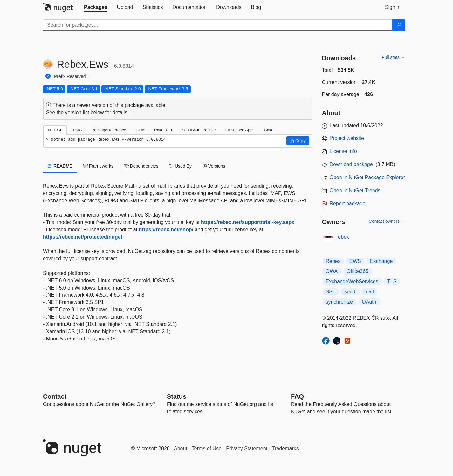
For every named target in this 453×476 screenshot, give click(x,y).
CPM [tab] (140, 130)
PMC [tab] (77, 130)
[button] (298, 141)
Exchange (381, 261)
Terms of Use (207, 448)
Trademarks (285, 448)
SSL (331, 292)
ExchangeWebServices (352, 281)
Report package (348, 203)
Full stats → (394, 57)
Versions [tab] (214, 166)
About (181, 448)
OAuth (369, 302)
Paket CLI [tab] (163, 130)
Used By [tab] (180, 166)
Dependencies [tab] (141, 166)
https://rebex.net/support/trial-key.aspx (248, 222)
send (350, 292)
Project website (347, 138)
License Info (343, 151)
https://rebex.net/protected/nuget (83, 237)
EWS (355, 261)
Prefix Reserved (70, 76)
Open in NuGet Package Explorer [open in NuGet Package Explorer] (367, 177)
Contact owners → (387, 221)
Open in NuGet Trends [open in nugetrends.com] (355, 190)
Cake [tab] (269, 130)
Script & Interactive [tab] (199, 130)
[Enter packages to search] (218, 25)
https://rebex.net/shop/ (166, 230)
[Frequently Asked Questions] (297, 396)
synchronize (339, 302)
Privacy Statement (247, 448)
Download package (351, 164)
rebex (343, 237)
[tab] (96, 7)
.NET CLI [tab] (55, 130)
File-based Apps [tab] (240, 130)
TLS (392, 281)
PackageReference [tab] (109, 130)
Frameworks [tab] (98, 166)
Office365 (358, 271)
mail (369, 292)
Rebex (333, 261)
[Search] (399, 25)
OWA (332, 271)
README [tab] (60, 166)
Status (177, 396)
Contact (55, 396)
